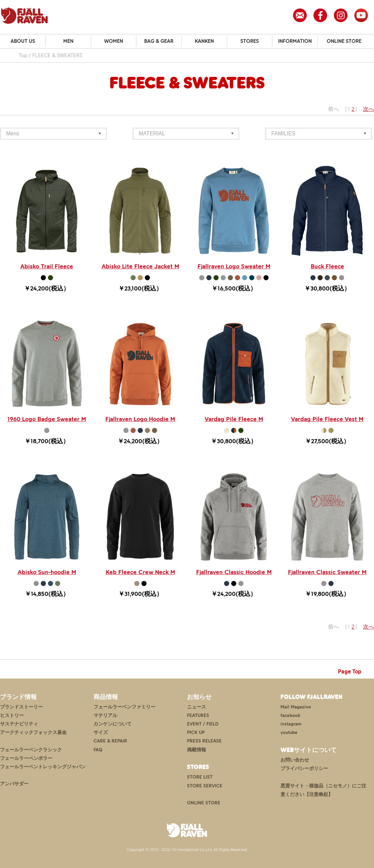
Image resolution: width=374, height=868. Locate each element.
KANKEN (204, 41)
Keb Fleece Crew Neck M (140, 572)
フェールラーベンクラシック (31, 750)
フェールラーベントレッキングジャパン (43, 767)
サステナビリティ (19, 724)
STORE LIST (200, 777)
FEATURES (198, 715)
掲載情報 (197, 750)
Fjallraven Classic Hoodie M (234, 572)
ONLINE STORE (344, 41)
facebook (290, 715)
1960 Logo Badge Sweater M (47, 419)
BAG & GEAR (159, 41)
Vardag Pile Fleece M (234, 419)
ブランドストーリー (21, 707)
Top (23, 55)
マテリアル (105, 715)
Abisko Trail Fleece (47, 266)
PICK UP (196, 732)
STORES (250, 41)
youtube (289, 732)
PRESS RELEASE (204, 741)
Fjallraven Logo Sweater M (234, 266)
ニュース (197, 707)
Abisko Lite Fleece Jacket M (140, 266)
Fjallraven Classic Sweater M (327, 572)
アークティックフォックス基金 (33, 732)
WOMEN (114, 41)
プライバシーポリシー (304, 769)
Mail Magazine (296, 707)
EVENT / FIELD (203, 724)
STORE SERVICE (205, 786)
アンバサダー (14, 784)
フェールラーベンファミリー (124, 707)
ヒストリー (12, 715)
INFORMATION (295, 41)
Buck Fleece (327, 266)
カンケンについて (113, 724)
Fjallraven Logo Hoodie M (140, 419)
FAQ (98, 750)
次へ (369, 109)
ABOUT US (23, 41)
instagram (291, 724)
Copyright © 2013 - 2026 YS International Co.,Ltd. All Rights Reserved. (187, 850)
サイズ (101, 732)
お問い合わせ (295, 760)
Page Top (350, 671)
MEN (68, 41)
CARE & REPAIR (110, 741)
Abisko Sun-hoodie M (47, 572)
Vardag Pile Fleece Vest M (327, 419)
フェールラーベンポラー (26, 758)
